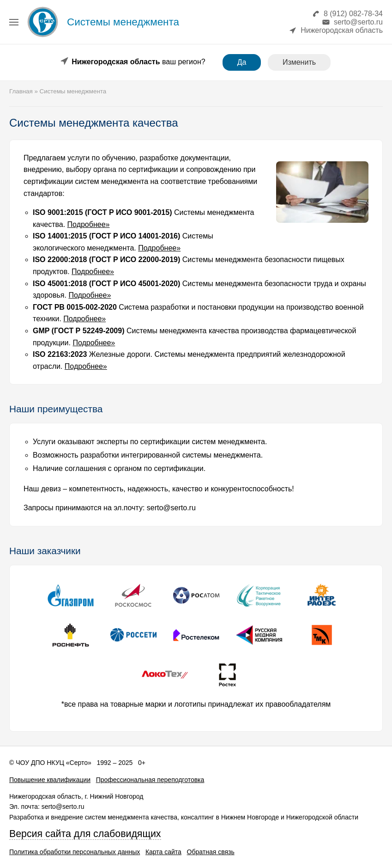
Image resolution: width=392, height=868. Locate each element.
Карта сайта (163, 852)
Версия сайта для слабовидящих (85, 834)
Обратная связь (211, 852)
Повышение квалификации (50, 780)
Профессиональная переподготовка (150, 780)
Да (242, 62)
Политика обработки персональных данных (75, 852)
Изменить (299, 62)
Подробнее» (89, 224)
